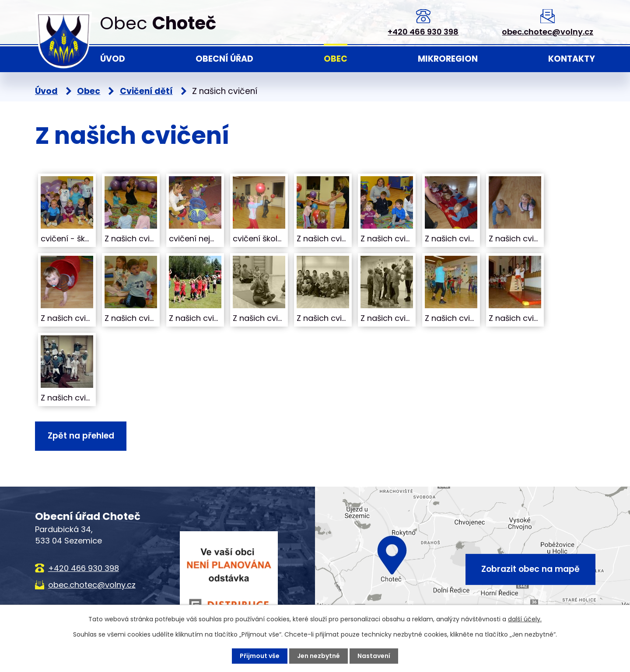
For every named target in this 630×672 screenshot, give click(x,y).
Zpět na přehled (81, 436)
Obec (336, 59)
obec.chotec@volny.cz (548, 32)
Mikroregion (448, 59)
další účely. (525, 619)
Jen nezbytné (318, 656)
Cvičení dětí (146, 91)
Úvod (113, 59)
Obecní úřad (224, 59)
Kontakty (572, 59)
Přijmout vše (260, 656)
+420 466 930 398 (423, 32)
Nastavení (374, 656)
